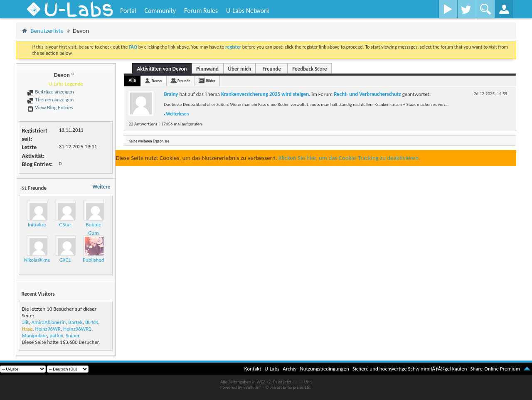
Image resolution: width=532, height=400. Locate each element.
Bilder (211, 81)
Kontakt (253, 369)
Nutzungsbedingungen (324, 369)
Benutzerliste (47, 31)
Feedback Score (309, 69)
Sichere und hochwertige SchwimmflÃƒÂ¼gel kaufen (410, 369)
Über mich (240, 69)
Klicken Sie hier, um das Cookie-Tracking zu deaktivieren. (349, 158)
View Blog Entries (50, 107)
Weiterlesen (177, 114)
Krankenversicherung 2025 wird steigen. (266, 94)
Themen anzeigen (50, 99)
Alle (132, 80)
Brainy (171, 94)
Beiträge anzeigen (50, 92)
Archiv (289, 369)
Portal (128, 11)
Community (160, 11)
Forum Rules (201, 11)
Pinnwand (207, 69)
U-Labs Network (248, 11)
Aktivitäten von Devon (162, 69)
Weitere (101, 187)
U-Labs (272, 369)
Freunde (272, 69)
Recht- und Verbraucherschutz (367, 94)
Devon (157, 81)
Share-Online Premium (495, 369)
